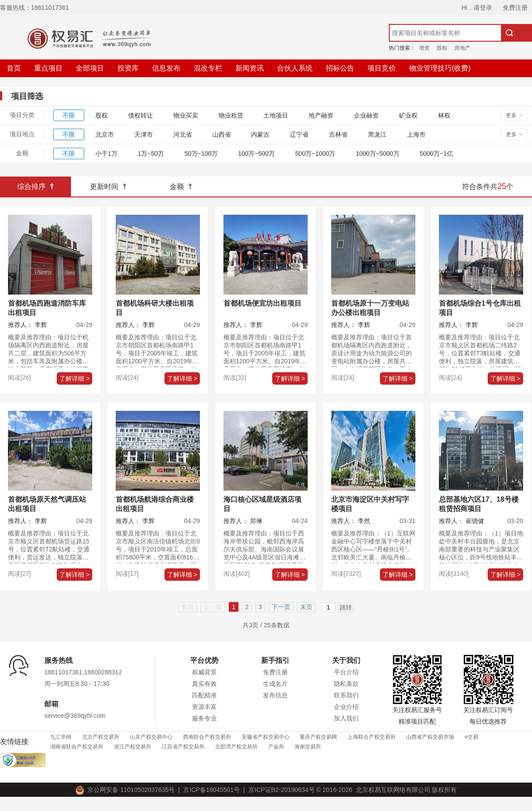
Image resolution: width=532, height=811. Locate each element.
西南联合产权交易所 (207, 737)
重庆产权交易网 (318, 737)
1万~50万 (151, 154)
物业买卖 (186, 115)
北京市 (105, 134)
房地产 (462, 48)
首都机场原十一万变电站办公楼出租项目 (370, 308)
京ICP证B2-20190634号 (281, 790)
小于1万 (106, 154)
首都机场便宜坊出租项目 (262, 303)
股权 (442, 48)
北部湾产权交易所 (236, 747)
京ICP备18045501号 (210, 790)
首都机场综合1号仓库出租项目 (480, 308)
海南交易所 (308, 747)
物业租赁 (231, 115)
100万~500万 (256, 154)
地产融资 (321, 115)
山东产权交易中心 (151, 737)
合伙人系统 (295, 68)
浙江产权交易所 (133, 747)
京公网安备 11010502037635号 (127, 790)
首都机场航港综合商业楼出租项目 (155, 504)
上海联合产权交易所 (372, 737)
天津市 (144, 134)
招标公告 (340, 68)
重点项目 (48, 68)
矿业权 (408, 115)
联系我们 (346, 695)
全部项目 (90, 68)
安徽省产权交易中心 (266, 737)
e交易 (471, 737)
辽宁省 (299, 134)
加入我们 (346, 718)
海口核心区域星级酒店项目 (262, 504)
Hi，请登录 (477, 8)
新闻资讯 (250, 68)
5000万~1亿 (436, 154)
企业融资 (366, 115)
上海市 (416, 134)
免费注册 (515, 8)
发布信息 (275, 695)
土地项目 (276, 115)
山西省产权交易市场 (430, 737)
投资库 (128, 68)
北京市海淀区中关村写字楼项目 (370, 504)
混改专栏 (208, 68)
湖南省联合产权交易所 (77, 747)
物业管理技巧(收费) (440, 68)
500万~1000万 (315, 154)
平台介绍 (346, 672)
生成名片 (275, 684)
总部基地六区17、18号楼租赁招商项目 (479, 504)
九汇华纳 (61, 737)
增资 (424, 48)
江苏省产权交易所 (183, 747)
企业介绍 (346, 707)
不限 (69, 115)
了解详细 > (74, 378)
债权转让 (141, 115)
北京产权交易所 (101, 737)
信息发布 (166, 68)
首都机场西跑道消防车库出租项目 (47, 308)
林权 (444, 115)
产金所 (276, 747)
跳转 (346, 607)
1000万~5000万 (377, 154)
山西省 (222, 134)
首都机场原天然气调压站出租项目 (47, 504)
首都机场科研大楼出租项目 (155, 308)
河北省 (183, 134)
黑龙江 (377, 134)
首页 (14, 68)
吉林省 (338, 134)
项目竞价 (382, 68)
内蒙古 (260, 134)
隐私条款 (346, 684)
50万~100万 (201, 154)
